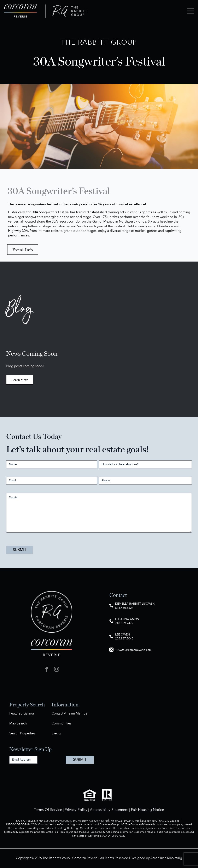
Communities (62, 724)
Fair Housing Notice (147, 810)
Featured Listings (22, 714)
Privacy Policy (76, 810)
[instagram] (57, 669)
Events (56, 733)
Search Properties (22, 733)
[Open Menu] (191, 11)
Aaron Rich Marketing (166, 858)
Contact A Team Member (70, 714)
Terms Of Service (48, 810)
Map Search (18, 724)
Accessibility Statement (109, 810)
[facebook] (47, 669)
